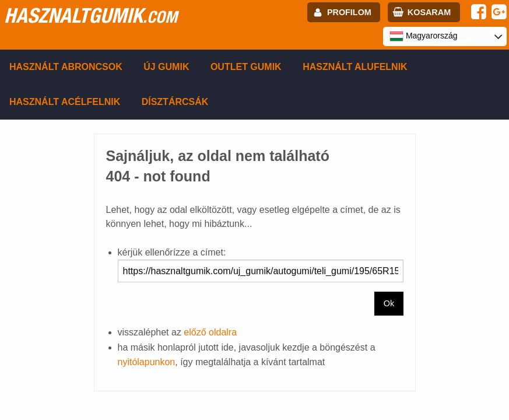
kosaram (429, 12)
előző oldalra (210, 332)
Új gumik (166, 67)
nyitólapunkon (147, 362)
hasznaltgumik (91, 15)
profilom (349, 12)
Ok (389, 303)
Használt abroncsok (66, 67)
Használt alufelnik (355, 67)
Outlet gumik (246, 67)
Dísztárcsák (175, 102)
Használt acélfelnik (65, 102)
